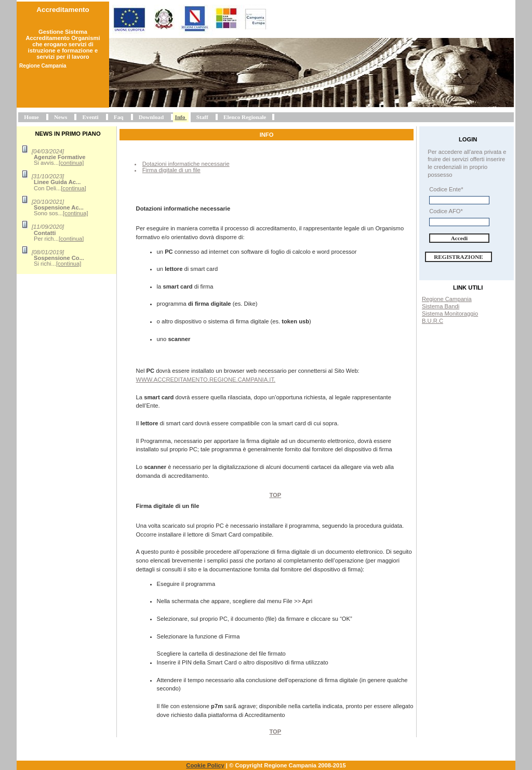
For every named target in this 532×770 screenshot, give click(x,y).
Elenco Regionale (245, 117)
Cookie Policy (205, 765)
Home (31, 117)
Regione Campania (447, 299)
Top (275, 495)
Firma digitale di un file (171, 170)
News (61, 117)
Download (151, 117)
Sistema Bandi (441, 306)
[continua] (71, 163)
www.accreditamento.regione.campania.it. (206, 380)
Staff (202, 117)
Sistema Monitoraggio (450, 314)
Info (180, 117)
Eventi (91, 117)
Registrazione (458, 257)
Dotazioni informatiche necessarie (186, 164)
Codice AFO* (446, 211)
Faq (119, 117)
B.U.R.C (433, 321)
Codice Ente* (446, 189)
